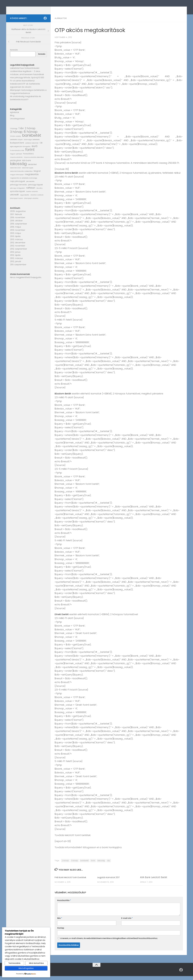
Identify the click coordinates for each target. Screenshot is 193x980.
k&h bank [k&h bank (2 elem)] (27, 164)
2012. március (16, 262)
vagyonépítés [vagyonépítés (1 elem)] (25, 199)
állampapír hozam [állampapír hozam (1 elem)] (17, 202)
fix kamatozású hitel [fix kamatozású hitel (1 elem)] (17, 154)
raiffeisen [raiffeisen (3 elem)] (31, 192)
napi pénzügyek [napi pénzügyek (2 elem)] (18, 185)
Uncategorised (17, 122)
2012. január (16, 265)
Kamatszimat (29, 9)
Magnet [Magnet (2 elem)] (37, 175)
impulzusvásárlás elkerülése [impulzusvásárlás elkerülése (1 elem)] (34, 161)
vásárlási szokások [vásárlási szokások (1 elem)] (37, 199)
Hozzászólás (64, 904)
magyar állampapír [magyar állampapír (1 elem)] (17, 179)
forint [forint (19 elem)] (30, 154)
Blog (12, 119)
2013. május (16, 237)
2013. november (18, 234)
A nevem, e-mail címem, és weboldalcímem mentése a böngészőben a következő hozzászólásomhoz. (109, 942)
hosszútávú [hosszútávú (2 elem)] (28, 158)
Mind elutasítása (36, 963)
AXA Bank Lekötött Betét (154, 881)
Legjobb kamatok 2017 (110, 881)
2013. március (16, 243)
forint (93, 864)
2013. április (15, 240)
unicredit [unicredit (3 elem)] (14, 199)
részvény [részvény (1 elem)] (39, 192)
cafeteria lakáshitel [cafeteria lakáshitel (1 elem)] (32, 147)
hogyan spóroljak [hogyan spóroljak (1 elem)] (16, 158)
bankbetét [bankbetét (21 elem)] (32, 139)
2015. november (18, 221)
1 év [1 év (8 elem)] (21, 132)
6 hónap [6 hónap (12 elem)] (31, 136)
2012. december (18, 246)
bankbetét (84, 864)
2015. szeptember (19, 228)
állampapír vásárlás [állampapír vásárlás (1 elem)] (31, 202)
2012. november (18, 250)
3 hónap (75, 864)
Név (60, 922)
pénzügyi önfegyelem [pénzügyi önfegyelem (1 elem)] (18, 192)
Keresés (14, 54)
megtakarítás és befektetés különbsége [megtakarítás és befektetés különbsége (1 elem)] (24, 182)
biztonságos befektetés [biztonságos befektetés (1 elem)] (32, 144)
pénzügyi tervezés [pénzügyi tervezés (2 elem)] (18, 189)
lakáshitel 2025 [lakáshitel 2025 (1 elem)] (15, 172)
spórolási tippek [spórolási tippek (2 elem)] (17, 195)
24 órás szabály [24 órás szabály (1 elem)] (16, 140)
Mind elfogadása (26, 968)
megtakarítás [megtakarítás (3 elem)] (32, 178)
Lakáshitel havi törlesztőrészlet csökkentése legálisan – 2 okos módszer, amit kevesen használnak (27, 75)
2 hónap (65, 864)
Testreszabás (14, 963)
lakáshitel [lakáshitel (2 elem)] (32, 168)
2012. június (15, 256)
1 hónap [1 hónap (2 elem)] (14, 133)
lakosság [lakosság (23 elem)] (18, 168)
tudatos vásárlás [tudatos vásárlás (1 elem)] (32, 195)
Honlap (61, 932)
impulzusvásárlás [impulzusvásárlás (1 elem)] (16, 161)
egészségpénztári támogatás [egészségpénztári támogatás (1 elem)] (20, 150)
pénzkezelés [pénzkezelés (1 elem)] (30, 185)
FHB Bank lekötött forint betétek (73, 881)
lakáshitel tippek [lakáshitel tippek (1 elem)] (27, 172)
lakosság (101, 864)
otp (109, 864)
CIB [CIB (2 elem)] (41, 147)
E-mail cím (127, 922)
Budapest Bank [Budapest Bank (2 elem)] (17, 147)
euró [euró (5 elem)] (35, 150)
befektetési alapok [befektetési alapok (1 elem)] (16, 144)
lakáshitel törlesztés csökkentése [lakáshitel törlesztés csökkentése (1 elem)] (21, 175)
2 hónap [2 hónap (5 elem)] (30, 132)
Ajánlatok (61, 22)
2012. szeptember (19, 253)
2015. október (16, 224)
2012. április (15, 259)
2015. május (16, 231)
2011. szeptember (18, 268)
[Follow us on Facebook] (45, 22)
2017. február (16, 218)
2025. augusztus (18, 215)
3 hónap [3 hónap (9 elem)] (16, 136)
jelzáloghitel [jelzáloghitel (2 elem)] (16, 164)
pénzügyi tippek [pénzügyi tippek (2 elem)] (35, 189)
